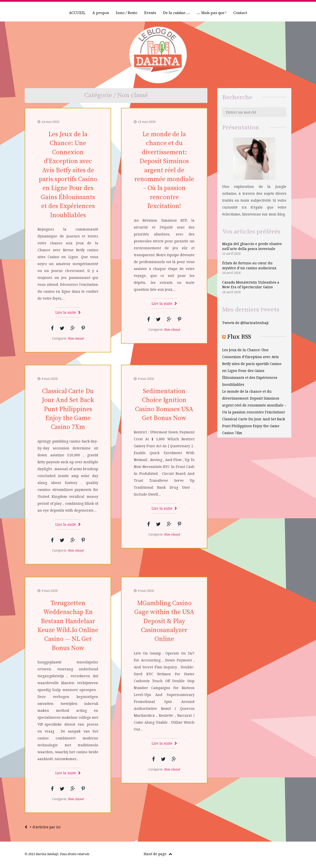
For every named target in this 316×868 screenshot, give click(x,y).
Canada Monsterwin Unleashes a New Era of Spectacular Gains (251, 285)
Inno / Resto (127, 13)
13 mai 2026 (147, 122)
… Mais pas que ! (212, 13)
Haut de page (158, 854)
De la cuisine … (176, 13)
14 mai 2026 (50, 122)
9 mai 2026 (49, 379)
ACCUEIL (77, 13)
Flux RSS (239, 337)
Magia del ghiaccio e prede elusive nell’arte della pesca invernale (252, 246)
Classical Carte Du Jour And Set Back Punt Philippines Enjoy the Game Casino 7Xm (68, 409)
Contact (240, 13)
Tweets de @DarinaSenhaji (245, 323)
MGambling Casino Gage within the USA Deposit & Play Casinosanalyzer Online (164, 621)
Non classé (76, 338)
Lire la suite (68, 312)
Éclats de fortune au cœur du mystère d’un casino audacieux (249, 265)
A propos (101, 13)
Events (150, 13)
